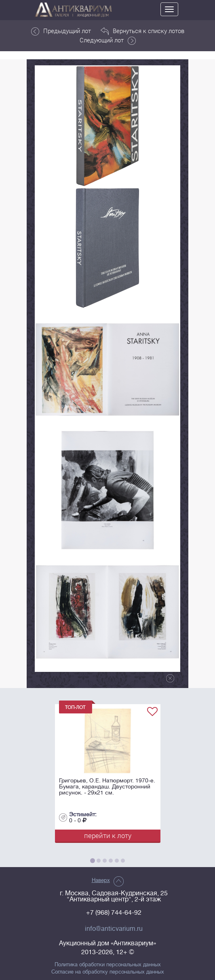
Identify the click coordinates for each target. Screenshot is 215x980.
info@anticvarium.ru (114, 929)
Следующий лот (108, 40)
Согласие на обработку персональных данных (108, 972)
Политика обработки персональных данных (108, 965)
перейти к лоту (108, 835)
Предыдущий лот (61, 31)
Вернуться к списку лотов (142, 31)
